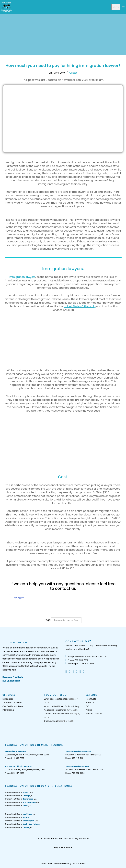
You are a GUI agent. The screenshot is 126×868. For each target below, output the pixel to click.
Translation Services (12, 703)
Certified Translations (13, 706)
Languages (8, 699)
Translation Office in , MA (19, 792)
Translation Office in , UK (19, 828)
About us (90, 703)
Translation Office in (17, 817)
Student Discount (94, 714)
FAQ (87, 706)
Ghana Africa (50, 721)
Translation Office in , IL (19, 796)
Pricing (89, 710)
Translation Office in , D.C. (22, 821)
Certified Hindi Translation (56, 714)
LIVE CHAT (18, 598)
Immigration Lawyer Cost (66, 620)
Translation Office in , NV (20, 814)
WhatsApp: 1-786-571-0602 (80, 664)
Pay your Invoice (63, 847)
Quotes (73, 73)
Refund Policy (79, 863)
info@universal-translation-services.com (86, 656)
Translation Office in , (22, 824)
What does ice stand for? (56, 699)
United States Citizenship (80, 306)
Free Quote (91, 699)
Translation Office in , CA (21, 799)
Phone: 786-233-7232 (77, 660)
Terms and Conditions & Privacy (56, 863)
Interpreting (8, 710)
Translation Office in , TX (18, 806)
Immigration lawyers (22, 277)
